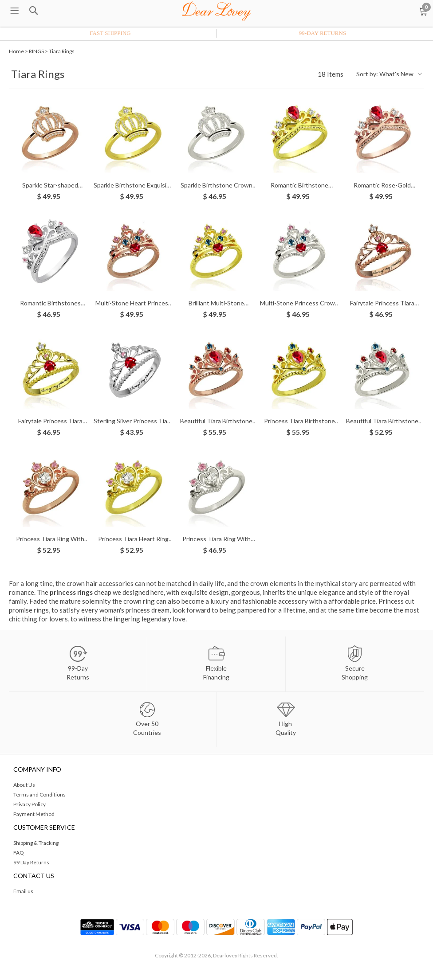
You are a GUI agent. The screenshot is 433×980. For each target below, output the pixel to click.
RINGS (36, 51)
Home (16, 51)
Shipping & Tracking (36, 843)
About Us (24, 785)
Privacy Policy (30, 804)
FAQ (19, 853)
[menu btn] (14, 11)
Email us (23, 891)
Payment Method (34, 814)
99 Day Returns (31, 862)
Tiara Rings (62, 51)
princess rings (71, 592)
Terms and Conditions (39, 795)
